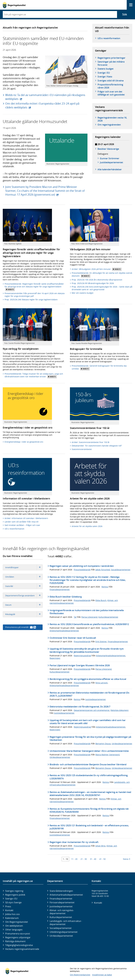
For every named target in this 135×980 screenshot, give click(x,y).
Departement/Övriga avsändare (24, 596)
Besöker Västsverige (108, 149)
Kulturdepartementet (108, 617)
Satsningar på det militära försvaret (111, 63)
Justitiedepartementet (96, 699)
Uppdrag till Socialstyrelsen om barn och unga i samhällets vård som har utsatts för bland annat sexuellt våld (88, 722)
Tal (75, 617)
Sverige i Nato (105, 77)
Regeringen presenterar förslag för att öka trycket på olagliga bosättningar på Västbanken (90, 738)
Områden (24, 577)
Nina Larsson (102, 683)
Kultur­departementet (61, 917)
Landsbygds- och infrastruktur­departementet (66, 923)
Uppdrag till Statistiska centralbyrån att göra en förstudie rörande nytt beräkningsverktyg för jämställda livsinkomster (87, 650)
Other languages (14, 930)
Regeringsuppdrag (82, 656)
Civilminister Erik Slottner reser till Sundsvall (73, 638)
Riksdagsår (24, 614)
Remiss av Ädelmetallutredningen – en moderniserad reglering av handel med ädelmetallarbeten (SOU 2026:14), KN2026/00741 (90, 794)
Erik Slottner (101, 642)
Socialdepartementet (121, 570)
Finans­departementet (61, 899)
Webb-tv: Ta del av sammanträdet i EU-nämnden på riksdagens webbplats (45, 97)
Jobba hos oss (13, 914)
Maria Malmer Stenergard (108, 755)
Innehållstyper (24, 567)
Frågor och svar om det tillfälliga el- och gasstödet (111, 93)
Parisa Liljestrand (89, 617)
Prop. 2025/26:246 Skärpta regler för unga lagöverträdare (31, 300)
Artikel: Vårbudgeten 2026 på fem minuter (97, 269)
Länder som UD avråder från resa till (21, 522)
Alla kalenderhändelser (110, 169)
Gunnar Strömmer (110, 158)
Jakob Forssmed (103, 570)
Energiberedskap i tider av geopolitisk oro (24, 442)
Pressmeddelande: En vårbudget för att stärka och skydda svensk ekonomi (102, 275)
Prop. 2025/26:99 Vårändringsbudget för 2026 (93, 283)
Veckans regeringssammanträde (22, 949)
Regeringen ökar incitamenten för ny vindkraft (74, 842)
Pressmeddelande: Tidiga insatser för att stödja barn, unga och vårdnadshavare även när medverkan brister (34, 375)
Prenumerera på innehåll (21, 627)
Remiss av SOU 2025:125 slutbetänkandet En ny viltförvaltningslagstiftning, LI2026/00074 (89, 777)
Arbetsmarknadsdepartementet (64, 631)
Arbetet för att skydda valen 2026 (87, 526)
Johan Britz (101, 846)
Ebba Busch (101, 600)
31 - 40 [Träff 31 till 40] (93, 859)
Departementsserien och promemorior (92, 710)
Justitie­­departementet (111, 162)
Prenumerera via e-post (18, 934)
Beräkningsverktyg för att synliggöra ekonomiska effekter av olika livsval (88, 679)
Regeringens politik (15, 895)
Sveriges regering (14, 891)
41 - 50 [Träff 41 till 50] (102, 859)
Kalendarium (12, 918)
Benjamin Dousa (103, 744)
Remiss (105, 587)
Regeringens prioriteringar (111, 58)
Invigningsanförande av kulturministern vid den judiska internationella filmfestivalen (87, 612)
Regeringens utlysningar (18, 937)
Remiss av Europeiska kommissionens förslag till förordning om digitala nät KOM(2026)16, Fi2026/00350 (89, 810)
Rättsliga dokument (120, 710)
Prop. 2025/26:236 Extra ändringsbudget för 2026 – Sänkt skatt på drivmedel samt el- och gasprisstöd (102, 288)
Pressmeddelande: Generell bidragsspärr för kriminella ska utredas (99, 367)
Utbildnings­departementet (64, 932)
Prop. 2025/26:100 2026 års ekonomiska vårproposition (97, 280)
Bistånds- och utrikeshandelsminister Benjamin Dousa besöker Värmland (88, 764)
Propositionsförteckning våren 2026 (110, 86)
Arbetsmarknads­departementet (66, 895)
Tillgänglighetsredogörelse (19, 945)
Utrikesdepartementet (122, 744)
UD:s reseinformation (109, 38)
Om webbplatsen (14, 926)
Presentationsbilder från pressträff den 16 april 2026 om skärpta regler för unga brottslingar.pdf (35, 295)
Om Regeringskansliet (17, 922)
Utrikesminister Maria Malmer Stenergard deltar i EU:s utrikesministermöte (89, 751)
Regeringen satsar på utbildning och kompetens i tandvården (82, 566)
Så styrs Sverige (13, 902)
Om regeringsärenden (109, 125)
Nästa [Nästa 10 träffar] (127, 859)
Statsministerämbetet (82, 449)
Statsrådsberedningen (61, 891)
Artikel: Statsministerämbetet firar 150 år (91, 442)
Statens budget (105, 69)
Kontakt (9, 910)
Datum (24, 605)
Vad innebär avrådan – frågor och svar (22, 525)
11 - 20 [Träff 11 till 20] (74, 859)
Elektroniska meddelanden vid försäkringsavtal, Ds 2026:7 (80, 707)
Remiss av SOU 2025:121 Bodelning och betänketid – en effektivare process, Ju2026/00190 (89, 827)
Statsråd (24, 586)
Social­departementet (61, 928)
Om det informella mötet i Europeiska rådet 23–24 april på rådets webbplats (42, 105)
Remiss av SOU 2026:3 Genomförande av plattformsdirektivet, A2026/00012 (89, 624)
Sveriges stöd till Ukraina (111, 81)
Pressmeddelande (82, 570)
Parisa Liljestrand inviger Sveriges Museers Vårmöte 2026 (80, 665)
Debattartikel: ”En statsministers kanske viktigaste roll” (97, 446)
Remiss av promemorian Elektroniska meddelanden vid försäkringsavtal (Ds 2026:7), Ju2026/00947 (89, 694)
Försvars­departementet (62, 902)
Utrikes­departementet (61, 936)
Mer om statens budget (83, 293)
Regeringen (55, 658)
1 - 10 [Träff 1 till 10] (65, 859)
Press (8, 906)
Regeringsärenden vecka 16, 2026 (112, 119)
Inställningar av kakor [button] (102, 975)
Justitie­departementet (61, 906)
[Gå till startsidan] (14, 5)
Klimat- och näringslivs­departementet (62, 912)
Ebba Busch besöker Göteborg (66, 597)
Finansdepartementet (60, 589)
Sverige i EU (104, 73)
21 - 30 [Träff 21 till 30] (84, 859)
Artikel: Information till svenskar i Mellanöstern (26, 518)
